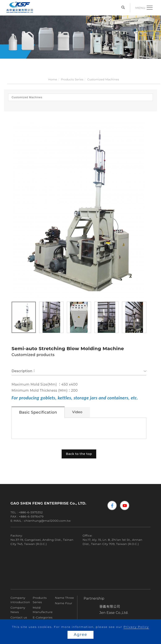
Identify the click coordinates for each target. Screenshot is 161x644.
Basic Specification (38, 412)
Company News (18, 610)
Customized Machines (103, 79)
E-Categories (43, 617)
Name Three (64, 598)
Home (53, 79)
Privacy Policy (136, 627)
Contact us (19, 617)
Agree (80, 635)
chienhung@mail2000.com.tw (47, 521)
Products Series (72, 79)
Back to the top (79, 454)
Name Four (64, 603)
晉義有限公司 (110, 607)
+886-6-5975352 (31, 512)
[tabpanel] (80, 35)
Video (77, 412)
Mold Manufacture (43, 610)
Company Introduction (20, 600)
